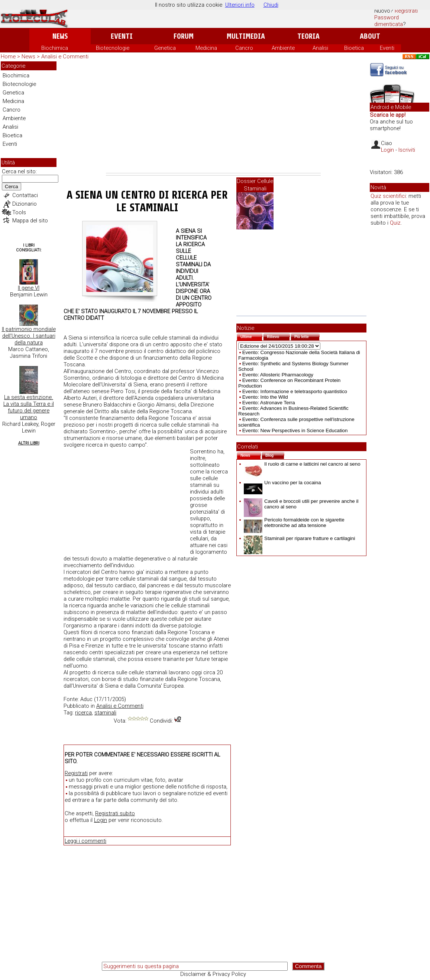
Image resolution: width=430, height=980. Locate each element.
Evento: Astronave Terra (269, 403)
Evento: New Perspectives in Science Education (295, 430)
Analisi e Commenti (65, 57)
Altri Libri (29, 443)
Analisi (320, 48)
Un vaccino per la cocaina (282, 483)
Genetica (165, 48)
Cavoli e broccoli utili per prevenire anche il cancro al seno (301, 504)
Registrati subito (115, 813)
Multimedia (246, 36)
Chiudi (271, 5)
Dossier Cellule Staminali (255, 185)
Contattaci (25, 195)
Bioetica (354, 48)
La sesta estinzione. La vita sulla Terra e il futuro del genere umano (29, 407)
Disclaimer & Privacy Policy (213, 974)
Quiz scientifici (388, 196)
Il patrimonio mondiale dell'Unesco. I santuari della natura (29, 336)
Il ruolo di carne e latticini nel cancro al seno (302, 464)
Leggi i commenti (85, 841)
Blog (275, 455)
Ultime (251, 336)
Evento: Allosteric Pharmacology (278, 375)
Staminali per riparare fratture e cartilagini (299, 538)
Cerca (12, 187)
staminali (105, 713)
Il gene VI (29, 288)
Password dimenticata (389, 21)
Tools (19, 212)
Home (8, 57)
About (370, 36)
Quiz (395, 223)
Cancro (244, 48)
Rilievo (278, 336)
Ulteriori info (240, 5)
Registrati (406, 11)
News (60, 36)
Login (101, 820)
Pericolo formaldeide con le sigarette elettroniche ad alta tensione (294, 523)
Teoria (308, 36)
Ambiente (283, 48)
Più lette (307, 336)
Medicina (206, 48)
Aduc (86, 699)
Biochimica (55, 48)
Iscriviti (407, 150)
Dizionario (25, 204)
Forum (183, 36)
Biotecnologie (113, 48)
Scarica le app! (388, 115)
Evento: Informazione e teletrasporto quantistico (295, 391)
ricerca (83, 713)
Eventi (122, 36)
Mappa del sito (30, 221)
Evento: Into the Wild (265, 397)
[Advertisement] (213, 117)
